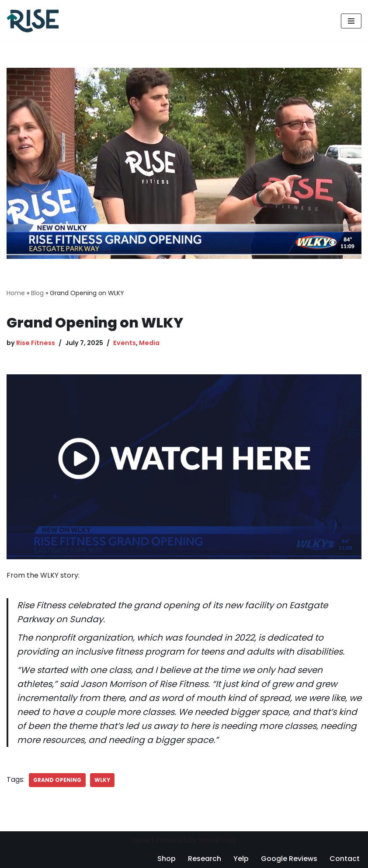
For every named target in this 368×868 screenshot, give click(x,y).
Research (205, 859)
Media (149, 343)
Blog (37, 293)
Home (16, 293)
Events (125, 343)
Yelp (241, 859)
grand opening (57, 780)
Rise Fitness (36, 343)
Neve (141, 840)
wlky (102, 780)
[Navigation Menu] (351, 21)
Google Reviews (289, 859)
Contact (345, 859)
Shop (167, 859)
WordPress (217, 840)
